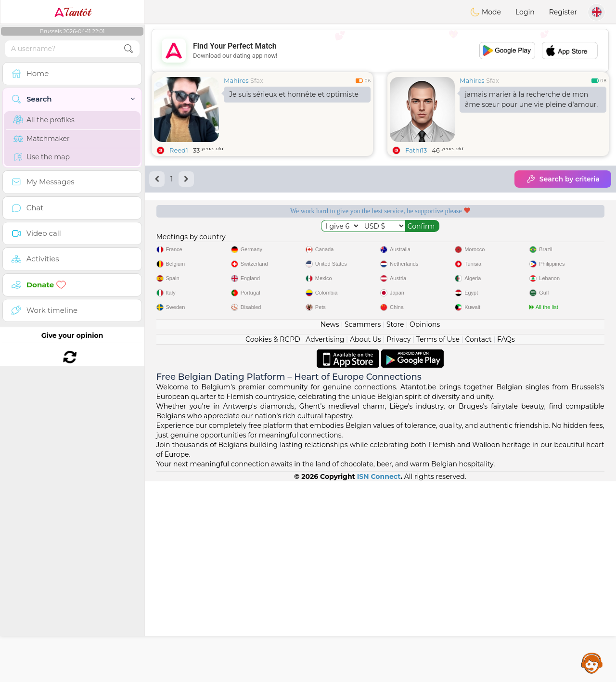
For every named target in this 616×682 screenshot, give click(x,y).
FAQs (506, 540)
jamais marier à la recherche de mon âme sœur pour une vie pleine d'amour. (531, 99)
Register (563, 12)
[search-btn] (128, 49)
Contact (478, 540)
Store (395, 525)
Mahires (236, 80)
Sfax (257, 80)
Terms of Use (438, 540)
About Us (366, 540)
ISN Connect (379, 677)
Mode (486, 12)
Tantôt (72, 12)
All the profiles (44, 120)
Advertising (325, 540)
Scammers (363, 525)
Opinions (425, 525)
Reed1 (179, 150)
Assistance (592, 663)
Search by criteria (563, 179)
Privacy (398, 540)
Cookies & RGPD (273, 540)
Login (525, 12)
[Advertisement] (380, 51)
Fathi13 (416, 150)
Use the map (42, 157)
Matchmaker (42, 139)
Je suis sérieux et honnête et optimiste (294, 94)
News (330, 525)
